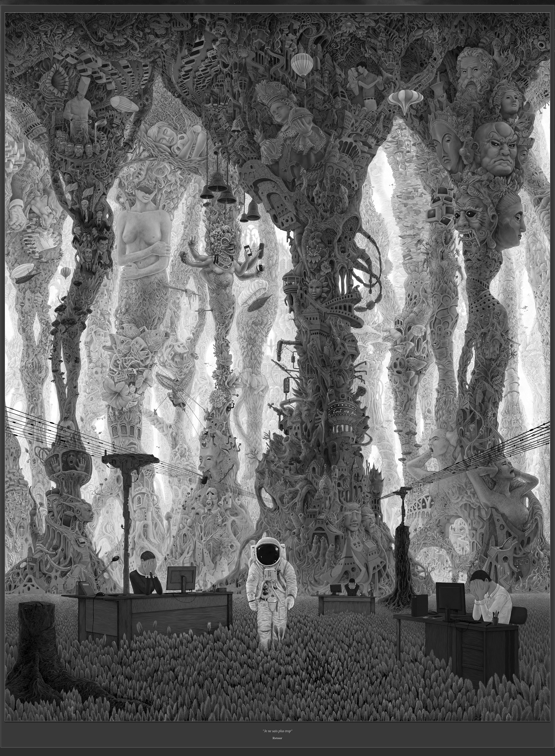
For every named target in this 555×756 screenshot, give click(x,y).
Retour (278, 738)
